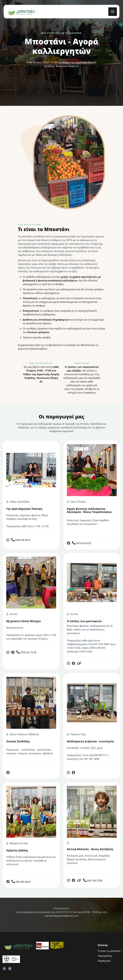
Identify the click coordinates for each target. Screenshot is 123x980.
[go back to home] (19, 946)
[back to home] (21, 12)
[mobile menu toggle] (113, 12)
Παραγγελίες (105, 956)
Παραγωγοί (104, 961)
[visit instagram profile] (10, 969)
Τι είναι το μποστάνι (109, 951)
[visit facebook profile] (4, 969)
